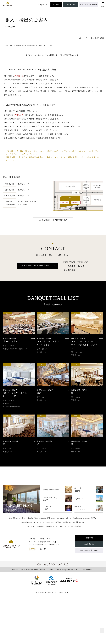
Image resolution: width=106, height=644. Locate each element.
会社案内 (51, 522)
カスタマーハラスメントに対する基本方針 (67, 526)
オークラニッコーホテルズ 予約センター (52, 570)
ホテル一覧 (16, 570)
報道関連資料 (67, 522)
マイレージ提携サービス (86, 570)
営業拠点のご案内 (72, 570)
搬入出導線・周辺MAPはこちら (55, 220)
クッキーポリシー (31, 526)
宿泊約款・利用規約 (45, 526)
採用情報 (58, 522)
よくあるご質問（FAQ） (47, 518)
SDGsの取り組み (27, 522)
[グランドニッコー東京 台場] (8, 4)
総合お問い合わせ (15, 518)
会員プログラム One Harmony (29, 570)
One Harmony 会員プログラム (66, 518)
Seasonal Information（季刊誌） (87, 518)
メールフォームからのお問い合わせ (35, 266)
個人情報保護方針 (79, 522)
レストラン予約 (70, 5)
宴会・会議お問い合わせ (88, 5)
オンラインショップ (40, 522)
